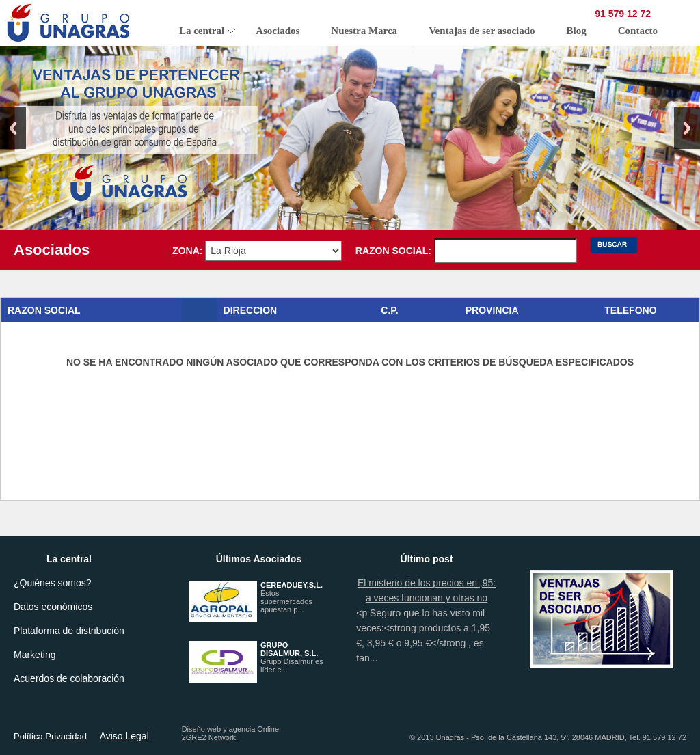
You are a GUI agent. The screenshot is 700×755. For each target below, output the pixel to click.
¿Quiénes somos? (53, 583)
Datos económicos (53, 607)
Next (687, 128)
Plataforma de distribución (69, 631)
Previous (13, 128)
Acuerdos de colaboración (69, 678)
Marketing (35, 655)
